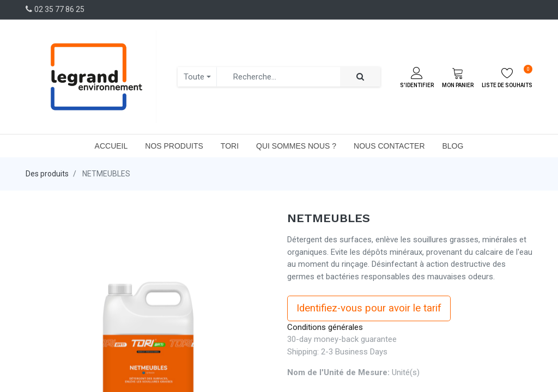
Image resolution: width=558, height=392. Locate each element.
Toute (194, 77)
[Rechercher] (360, 77)
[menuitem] (111, 146)
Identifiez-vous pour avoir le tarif (369, 308)
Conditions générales (325, 327)
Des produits (47, 174)
